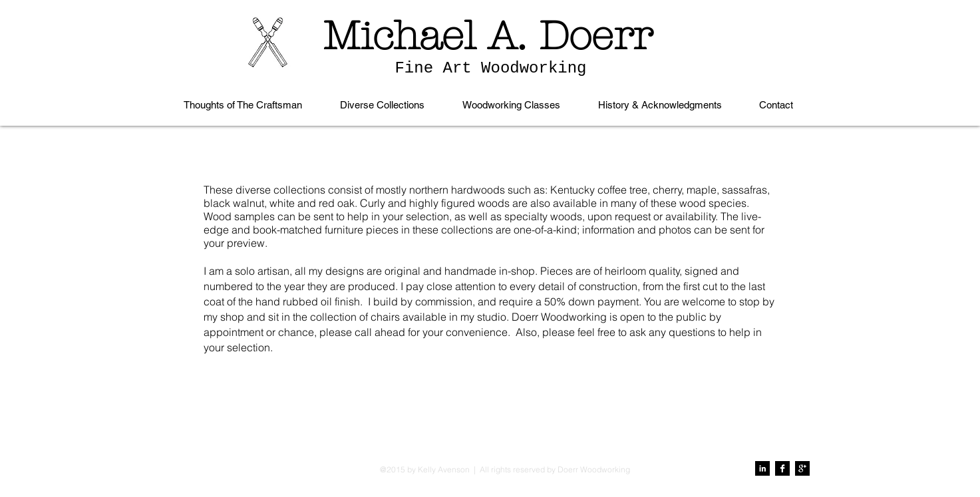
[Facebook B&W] (782, 468)
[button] (383, 105)
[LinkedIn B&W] (762, 468)
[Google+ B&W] (802, 468)
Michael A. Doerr (488, 36)
